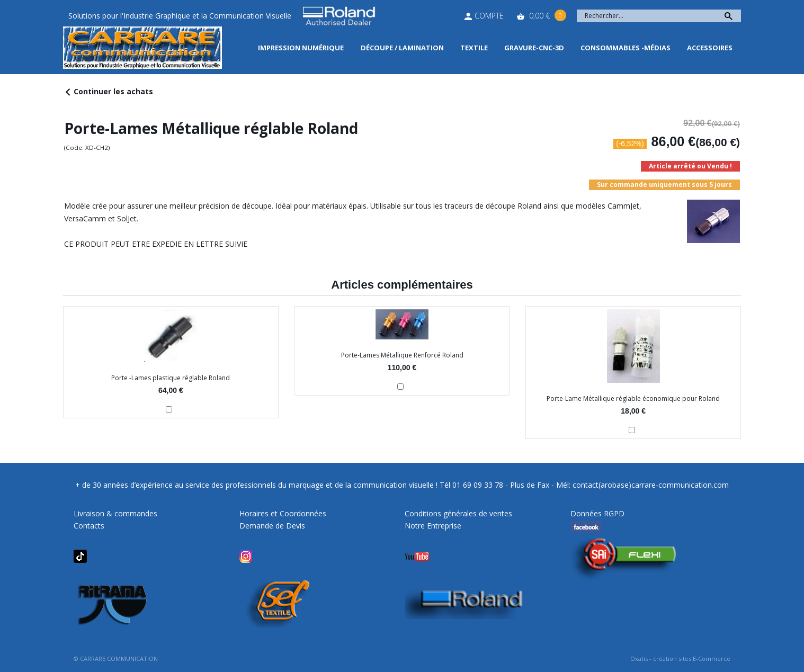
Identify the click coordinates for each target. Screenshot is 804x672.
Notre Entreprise (433, 526)
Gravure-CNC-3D (534, 48)
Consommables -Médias (626, 48)
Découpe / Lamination (402, 48)
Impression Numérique (301, 48)
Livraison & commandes (115, 513)
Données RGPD (597, 513)
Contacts (89, 526)
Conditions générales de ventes (458, 513)
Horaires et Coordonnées (283, 513)
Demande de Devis (272, 526)
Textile (474, 48)
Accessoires (710, 48)
